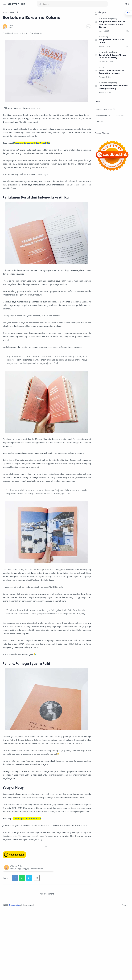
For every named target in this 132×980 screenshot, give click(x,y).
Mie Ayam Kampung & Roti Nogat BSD (66, 141)
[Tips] (101, 67)
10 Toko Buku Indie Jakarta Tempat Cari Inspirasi (111, 72)
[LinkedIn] (16, 975)
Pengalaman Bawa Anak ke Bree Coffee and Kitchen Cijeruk (112, 24)
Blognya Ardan (16, 4)
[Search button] (40, 4)
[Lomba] (119, 116)
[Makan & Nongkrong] (108, 19)
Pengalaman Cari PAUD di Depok (111, 41)
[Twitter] (8, 975)
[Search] (72, 4)
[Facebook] (12, 975)
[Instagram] (5, 975)
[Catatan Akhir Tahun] (105, 109)
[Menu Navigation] (5, 4)
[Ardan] (45, 32)
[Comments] (127, 31)
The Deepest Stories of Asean (61, 879)
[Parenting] (104, 37)
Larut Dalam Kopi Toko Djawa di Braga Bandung (113, 87)
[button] (127, 4)
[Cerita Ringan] (103, 116)
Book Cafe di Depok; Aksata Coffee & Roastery (112, 57)
